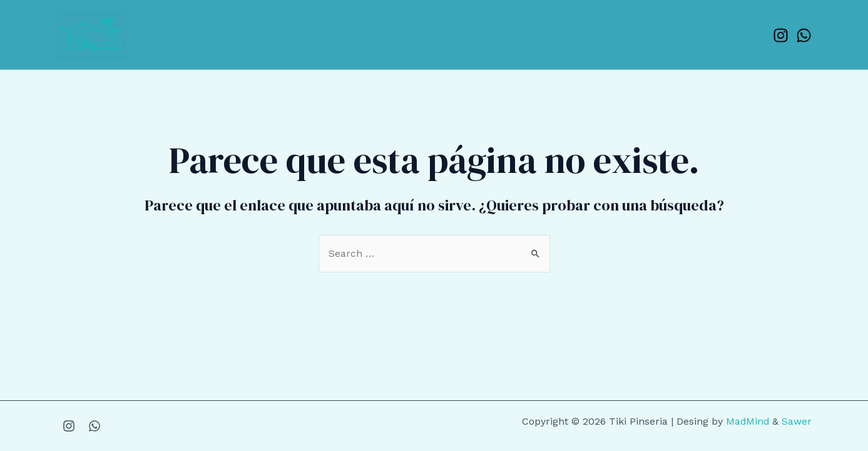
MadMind (747, 421)
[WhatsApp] (804, 35)
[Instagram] (781, 35)
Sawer (797, 421)
